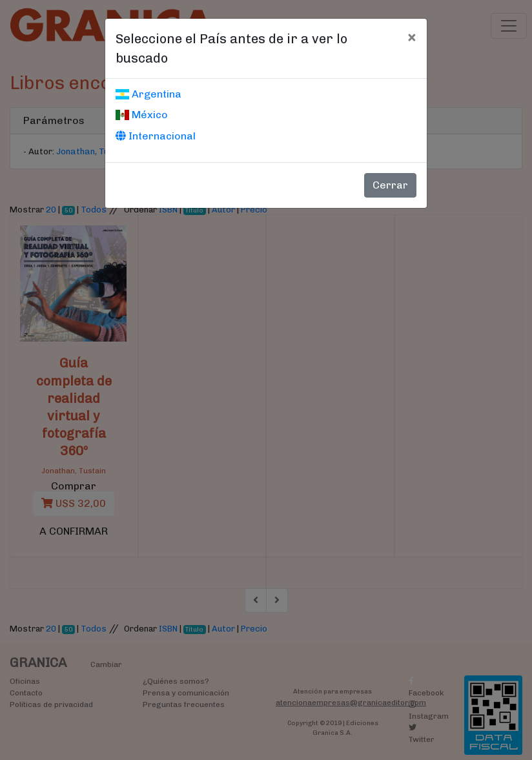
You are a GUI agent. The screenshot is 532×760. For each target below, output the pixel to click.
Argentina (148, 94)
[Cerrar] (412, 37)
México (142, 115)
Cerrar (390, 185)
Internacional (156, 136)
